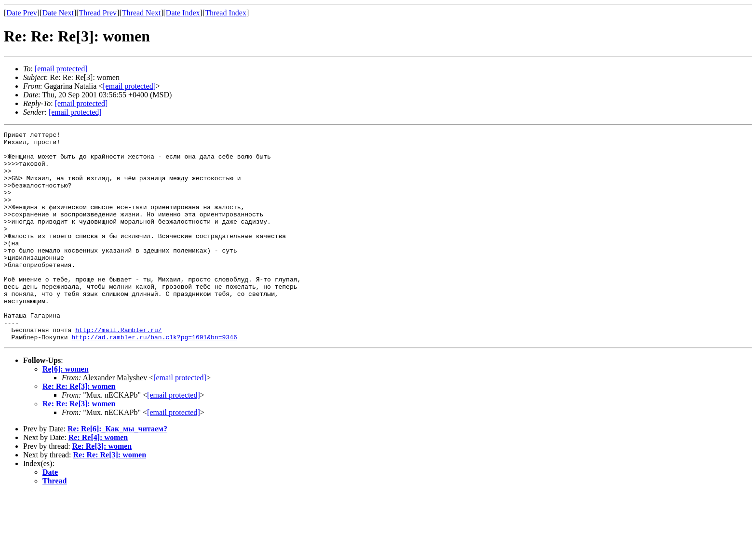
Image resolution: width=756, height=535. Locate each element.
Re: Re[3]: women (102, 488)
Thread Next (141, 13)
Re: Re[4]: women (98, 479)
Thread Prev (98, 13)
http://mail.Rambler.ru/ (118, 370)
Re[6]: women (66, 411)
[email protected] (180, 420)
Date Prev (22, 13)
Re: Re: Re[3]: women (79, 428)
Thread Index (226, 13)
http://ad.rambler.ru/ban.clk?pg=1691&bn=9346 (154, 379)
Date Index (183, 13)
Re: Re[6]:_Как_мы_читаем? (117, 471)
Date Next (58, 13)
